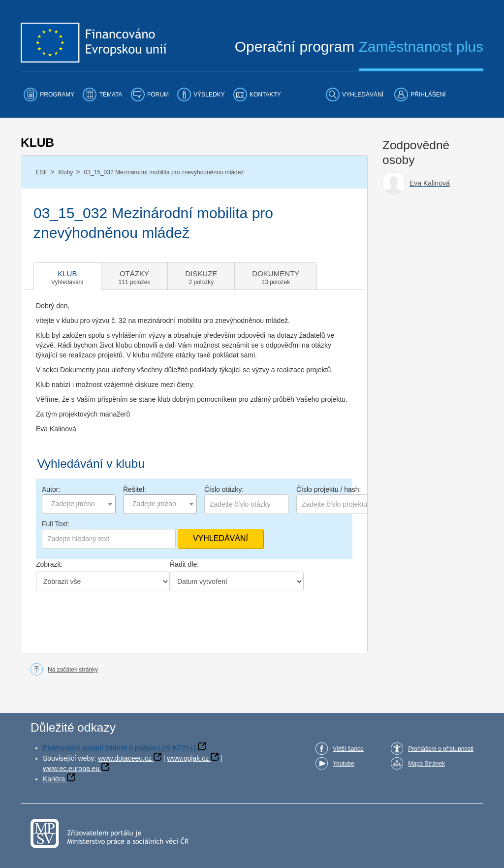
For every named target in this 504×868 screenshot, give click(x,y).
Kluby (65, 172)
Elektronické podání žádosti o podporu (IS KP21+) (119, 748)
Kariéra (54, 779)
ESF (42, 172)
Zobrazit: (49, 564)
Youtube (344, 764)
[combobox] (79, 504)
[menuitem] (49, 95)
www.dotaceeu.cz (125, 758)
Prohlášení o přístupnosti (441, 749)
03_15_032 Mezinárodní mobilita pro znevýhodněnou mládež (164, 172)
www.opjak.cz (188, 758)
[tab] (67, 276)
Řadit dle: (184, 564)
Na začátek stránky (73, 670)
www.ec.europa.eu (71, 769)
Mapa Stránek (426, 764)
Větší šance (348, 749)
